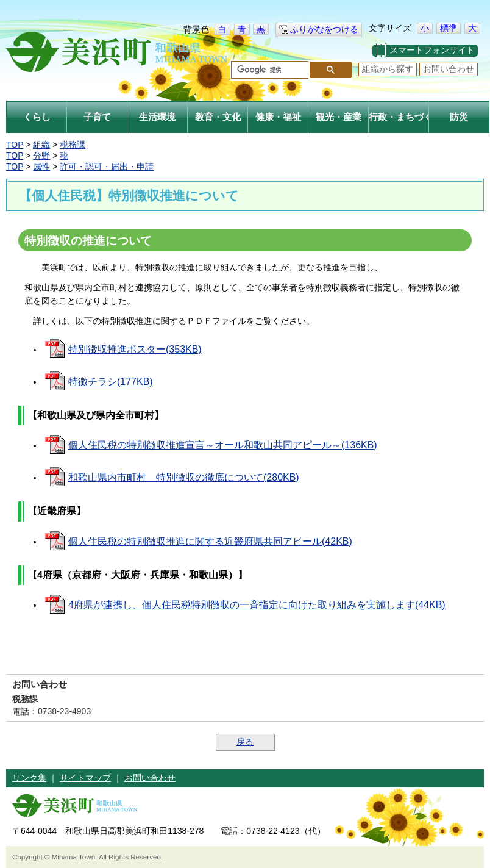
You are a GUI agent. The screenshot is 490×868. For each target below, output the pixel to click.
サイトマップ (85, 778)
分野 (41, 156)
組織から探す (388, 69)
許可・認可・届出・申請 (107, 167)
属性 (41, 167)
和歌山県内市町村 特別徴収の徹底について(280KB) (184, 477)
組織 (41, 145)
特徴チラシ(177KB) (111, 382)
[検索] (268, 70)
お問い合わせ (449, 69)
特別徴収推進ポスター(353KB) (135, 349)
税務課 (73, 145)
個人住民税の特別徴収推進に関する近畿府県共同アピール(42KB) (210, 541)
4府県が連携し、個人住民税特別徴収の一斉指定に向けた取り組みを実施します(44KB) (257, 605)
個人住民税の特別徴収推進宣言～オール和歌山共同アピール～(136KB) (223, 445)
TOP (15, 145)
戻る (245, 742)
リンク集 (29, 778)
